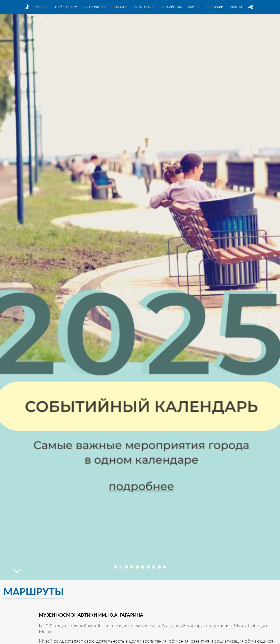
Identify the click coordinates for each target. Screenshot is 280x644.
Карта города (144, 7)
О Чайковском (65, 7)
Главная (41, 7)
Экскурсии (214, 7)
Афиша (194, 7)
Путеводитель (95, 7)
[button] (115, 567)
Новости (120, 7)
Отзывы (236, 7)
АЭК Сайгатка (171, 7)
